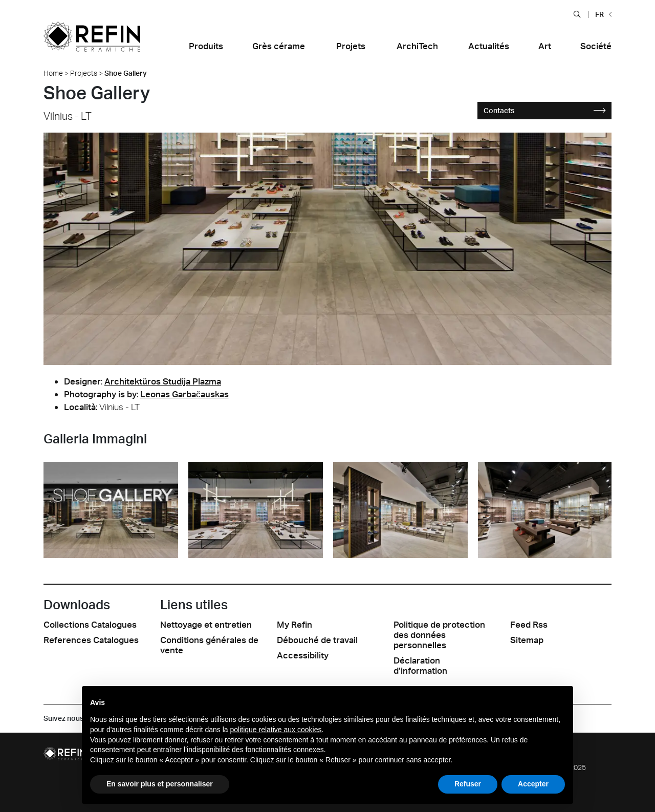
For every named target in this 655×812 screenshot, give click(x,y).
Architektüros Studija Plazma (163, 381)
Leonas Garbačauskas (184, 394)
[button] (577, 14)
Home (53, 73)
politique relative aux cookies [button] (276, 730)
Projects (84, 73)
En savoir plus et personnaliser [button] (160, 784)
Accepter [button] (533, 784)
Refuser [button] (468, 784)
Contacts (545, 110)
